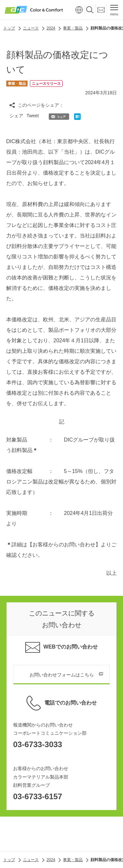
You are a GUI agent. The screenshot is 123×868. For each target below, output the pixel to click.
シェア (16, 116)
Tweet (33, 116)
